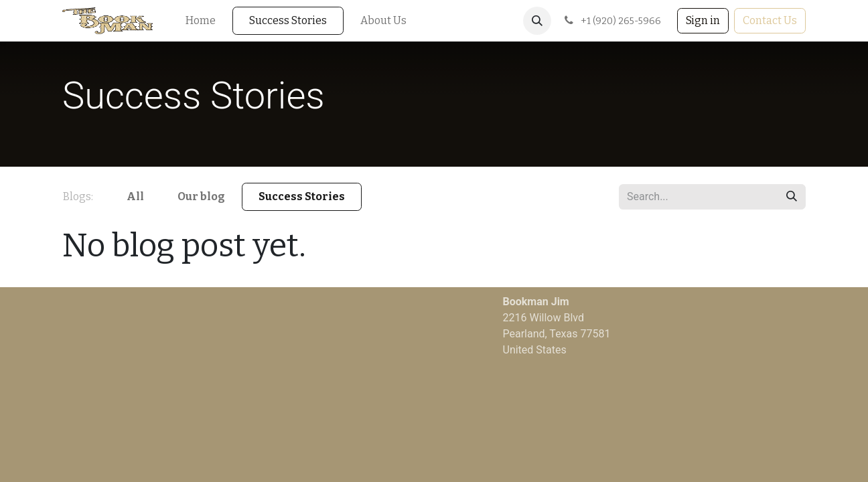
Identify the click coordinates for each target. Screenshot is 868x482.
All (135, 196)
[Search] (792, 197)
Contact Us (770, 20)
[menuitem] (201, 21)
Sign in (703, 20)
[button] (537, 21)
